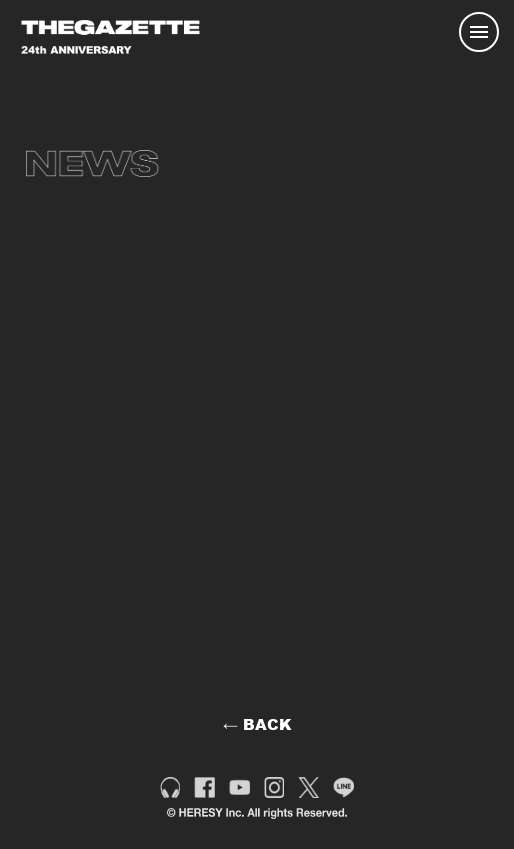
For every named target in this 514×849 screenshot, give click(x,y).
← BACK (257, 724)
